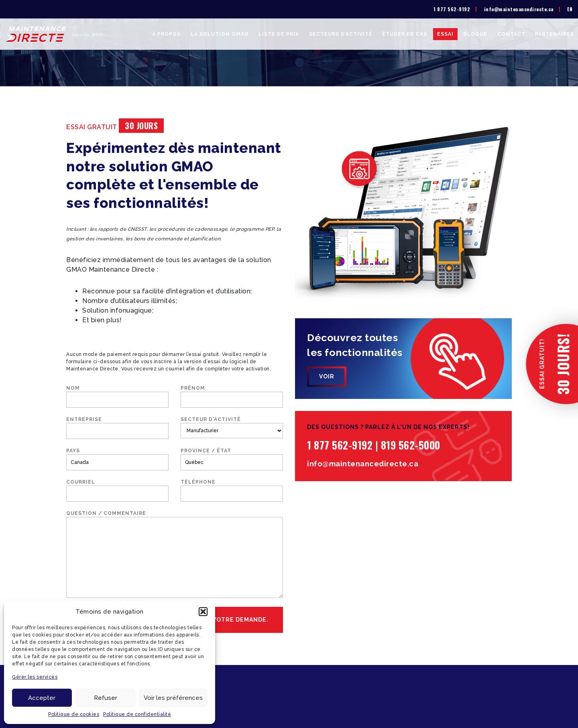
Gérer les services (35, 677)
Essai (445, 34)
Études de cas (405, 34)
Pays (117, 459)
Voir (327, 376)
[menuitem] (570, 9)
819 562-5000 (411, 445)
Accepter (42, 698)
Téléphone (232, 490)
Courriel (117, 490)
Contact (511, 34)
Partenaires (555, 34)
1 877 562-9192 (452, 9)
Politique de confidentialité (137, 714)
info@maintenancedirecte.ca (519, 9)
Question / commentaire (175, 554)
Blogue (475, 34)
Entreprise (117, 428)
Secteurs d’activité (341, 34)
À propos (166, 34)
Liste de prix (279, 34)
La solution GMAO (220, 34)
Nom (117, 397)
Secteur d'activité (232, 427)
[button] (203, 612)
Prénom (232, 397)
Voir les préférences (173, 698)
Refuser (106, 698)
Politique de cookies (74, 714)
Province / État (232, 459)
